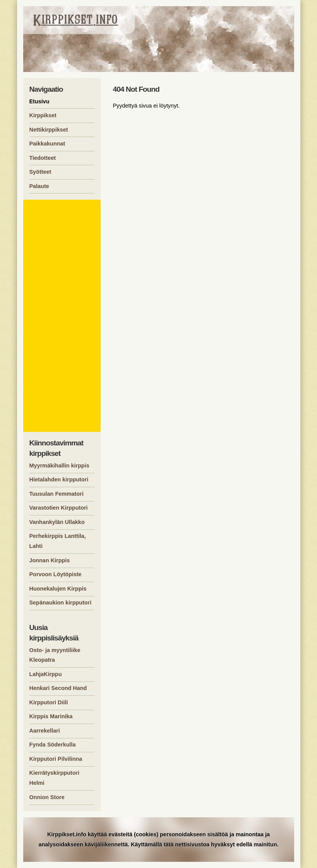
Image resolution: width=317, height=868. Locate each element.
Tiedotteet (43, 158)
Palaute (39, 186)
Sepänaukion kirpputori (61, 603)
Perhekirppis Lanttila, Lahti (58, 541)
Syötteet (40, 172)
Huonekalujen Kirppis (58, 589)
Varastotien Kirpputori (59, 508)
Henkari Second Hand (58, 688)
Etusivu (39, 101)
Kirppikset (43, 115)
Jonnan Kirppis (50, 560)
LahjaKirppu (46, 674)
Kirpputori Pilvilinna (56, 759)
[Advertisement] (63, 316)
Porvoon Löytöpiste (56, 574)
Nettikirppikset (49, 130)
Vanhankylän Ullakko (57, 522)
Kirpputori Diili (49, 702)
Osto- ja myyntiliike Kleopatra (55, 655)
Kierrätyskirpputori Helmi (55, 778)
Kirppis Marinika (51, 716)
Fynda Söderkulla (53, 745)
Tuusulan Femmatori (57, 494)
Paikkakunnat (47, 144)
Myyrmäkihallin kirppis (59, 466)
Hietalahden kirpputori (59, 479)
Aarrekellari (45, 731)
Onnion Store (47, 797)
